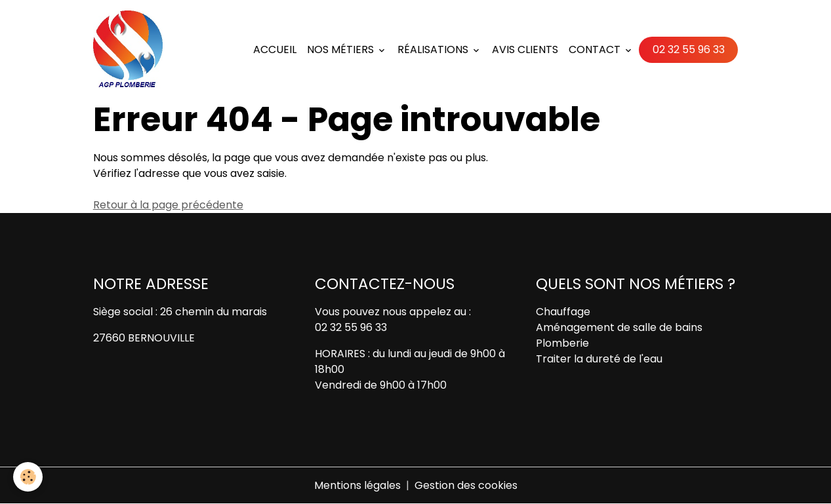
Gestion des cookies (466, 485)
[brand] (131, 50)
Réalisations (434, 49)
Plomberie (562, 343)
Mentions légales (357, 485)
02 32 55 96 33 (689, 49)
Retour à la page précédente (168, 205)
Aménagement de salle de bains (619, 327)
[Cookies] (28, 477)
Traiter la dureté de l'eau (599, 359)
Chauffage (563, 312)
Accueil (275, 49)
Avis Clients (525, 49)
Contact (596, 49)
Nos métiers (342, 49)
